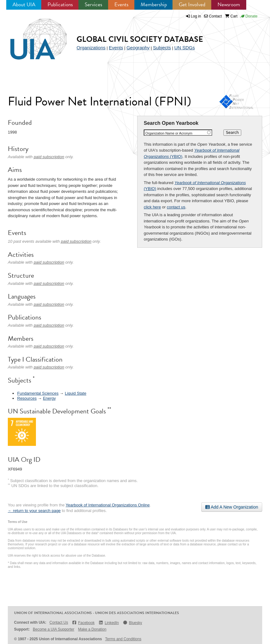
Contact (213, 16)
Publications (60, 5)
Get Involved (192, 5)
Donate (249, 16)
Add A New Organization (232, 507)
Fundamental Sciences (38, 393)
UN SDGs (185, 48)
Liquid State (75, 393)
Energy (49, 398)
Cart (231, 16)
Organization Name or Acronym (169, 133)
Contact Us (59, 622)
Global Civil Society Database (140, 39)
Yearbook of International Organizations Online (108, 505)
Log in (196, 16)
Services (93, 5)
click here (152, 207)
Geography (138, 48)
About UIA (24, 5)
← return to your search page (34, 511)
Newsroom (229, 5)
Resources (27, 398)
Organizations (91, 48)
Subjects (162, 48)
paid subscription (49, 157)
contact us (176, 207)
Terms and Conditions (123, 639)
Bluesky (132, 623)
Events (121, 5)
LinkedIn (109, 623)
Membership (154, 5)
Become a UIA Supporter (54, 629)
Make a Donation (92, 629)
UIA (31, 36)
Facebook (83, 623)
